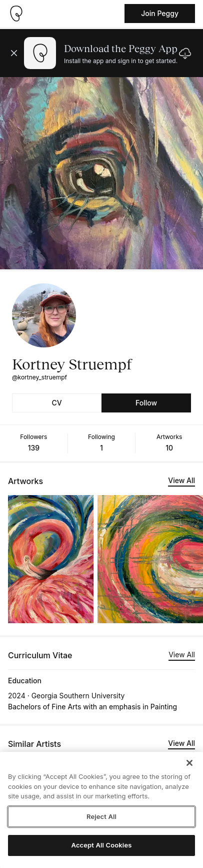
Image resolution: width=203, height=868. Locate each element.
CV (56, 403)
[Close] (189, 763)
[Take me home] (16, 14)
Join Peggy (160, 13)
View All (181, 480)
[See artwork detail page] (51, 559)
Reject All (101, 816)
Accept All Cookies (102, 845)
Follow (146, 403)
